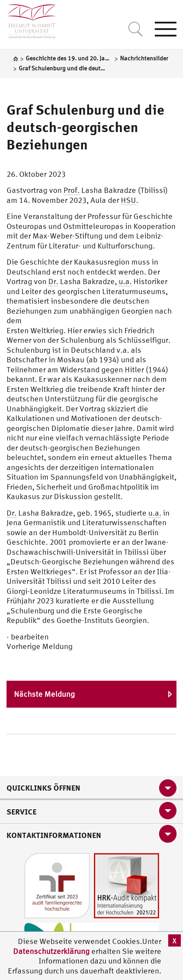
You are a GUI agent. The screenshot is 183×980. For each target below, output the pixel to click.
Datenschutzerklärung (51, 951)
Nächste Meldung (44, 694)
